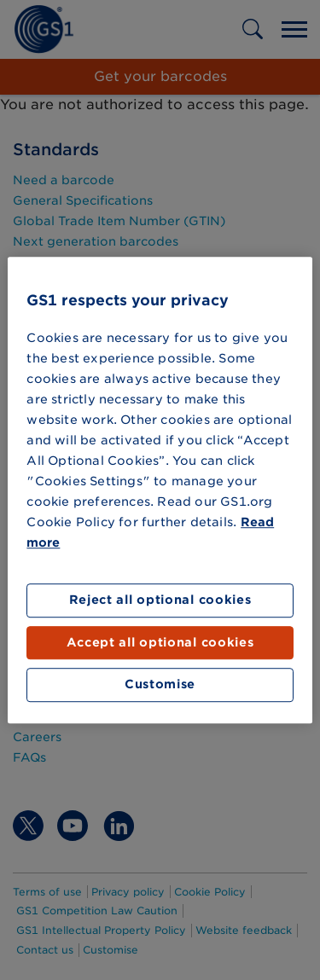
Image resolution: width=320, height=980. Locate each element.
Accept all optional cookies (160, 642)
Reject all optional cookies (160, 600)
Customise (160, 685)
